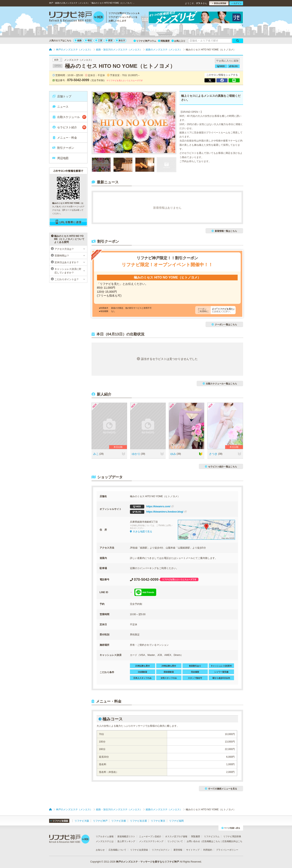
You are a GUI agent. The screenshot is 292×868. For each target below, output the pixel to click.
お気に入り (178, 41)
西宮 (109, 40)
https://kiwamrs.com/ (152, 507)
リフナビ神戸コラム (145, 41)
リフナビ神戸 (100, 821)
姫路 (78, 40)
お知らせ (100, 850)
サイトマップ (193, 850)
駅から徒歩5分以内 (221, 678)
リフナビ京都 (119, 821)
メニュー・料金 (65, 138)
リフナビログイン (161, 850)
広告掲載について (117, 850)
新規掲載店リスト (126, 836)
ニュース (60, 107)
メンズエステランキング (151, 841)
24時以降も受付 (169, 666)
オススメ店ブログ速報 (176, 836)
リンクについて (175, 841)
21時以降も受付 (142, 666)
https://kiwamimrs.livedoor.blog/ (158, 512)
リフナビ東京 (158, 821)
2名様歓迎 (142, 672)
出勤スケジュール (69, 117)
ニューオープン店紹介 (150, 836)
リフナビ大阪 (82, 821)
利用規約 (208, 850)
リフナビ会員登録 (139, 850)
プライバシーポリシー (227, 850)
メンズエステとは (105, 841)
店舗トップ (62, 96)
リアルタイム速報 (105, 836)
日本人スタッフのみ (142, 678)
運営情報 (178, 850)
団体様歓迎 (169, 672)
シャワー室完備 (221, 672)
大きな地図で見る (141, 532)
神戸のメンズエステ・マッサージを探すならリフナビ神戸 (148, 862)
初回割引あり (195, 666)
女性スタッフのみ (169, 678)
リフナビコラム (212, 836)
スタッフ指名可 (195, 678)
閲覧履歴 (164, 41)
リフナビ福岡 (176, 821)
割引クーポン (63, 148)
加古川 (121, 40)
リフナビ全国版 (59, 821)
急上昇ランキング (126, 841)
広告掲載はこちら (211, 841)
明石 (89, 40)
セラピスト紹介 (69, 127)
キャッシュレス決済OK (221, 666)
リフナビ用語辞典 (232, 836)
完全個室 (195, 672)
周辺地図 (60, 158)
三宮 (99, 40)
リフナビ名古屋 (138, 821)
